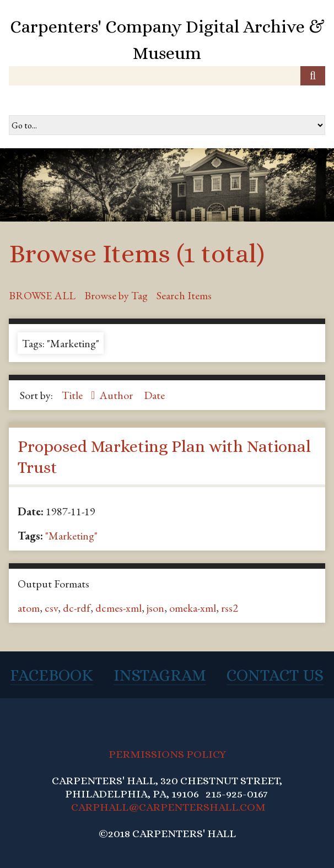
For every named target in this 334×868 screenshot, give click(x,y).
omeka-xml (193, 608)
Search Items (184, 295)
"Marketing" (71, 536)
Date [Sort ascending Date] (154, 395)
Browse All (42, 295)
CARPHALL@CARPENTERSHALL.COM (168, 807)
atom (29, 608)
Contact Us (275, 675)
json (155, 608)
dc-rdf (77, 608)
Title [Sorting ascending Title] (73, 395)
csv (51, 608)
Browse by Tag (116, 295)
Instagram (160, 675)
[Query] (167, 76)
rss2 (230, 608)
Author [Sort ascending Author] (117, 395)
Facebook (52, 675)
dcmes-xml (118, 608)
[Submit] (313, 76)
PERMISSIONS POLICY (167, 754)
